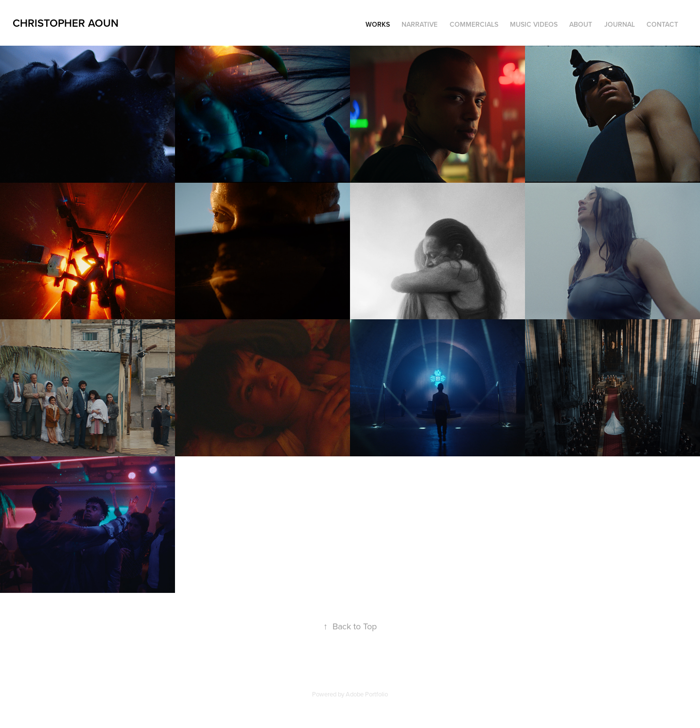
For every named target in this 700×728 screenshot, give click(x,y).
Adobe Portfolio (367, 694)
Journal (620, 24)
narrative (420, 24)
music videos (534, 24)
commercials (474, 24)
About (581, 24)
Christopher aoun (66, 23)
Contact (662, 24)
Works (378, 24)
